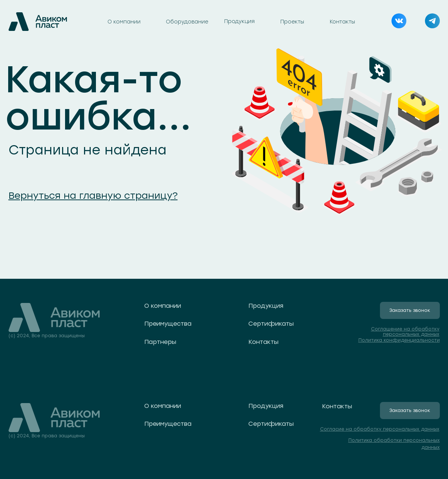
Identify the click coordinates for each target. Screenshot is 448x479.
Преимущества (168, 324)
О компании (124, 22)
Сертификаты (271, 324)
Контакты (342, 22)
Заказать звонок (410, 310)
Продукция (239, 21)
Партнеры (160, 342)
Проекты (292, 22)
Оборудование (187, 22)
